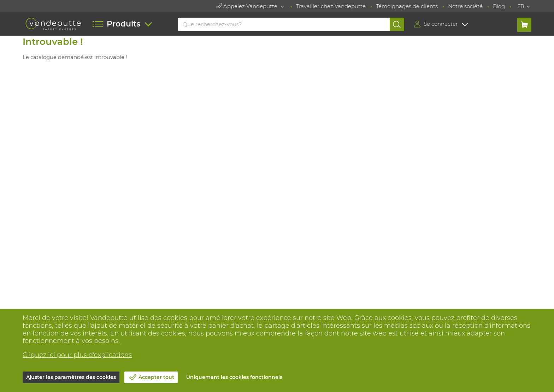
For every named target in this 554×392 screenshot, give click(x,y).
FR (521, 6)
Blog (499, 6)
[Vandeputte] (53, 24)
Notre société (465, 6)
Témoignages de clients (407, 6)
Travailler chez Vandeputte (331, 6)
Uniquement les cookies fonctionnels (234, 377)
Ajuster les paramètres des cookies (71, 377)
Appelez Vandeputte (248, 6)
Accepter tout (156, 377)
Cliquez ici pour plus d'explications (77, 355)
